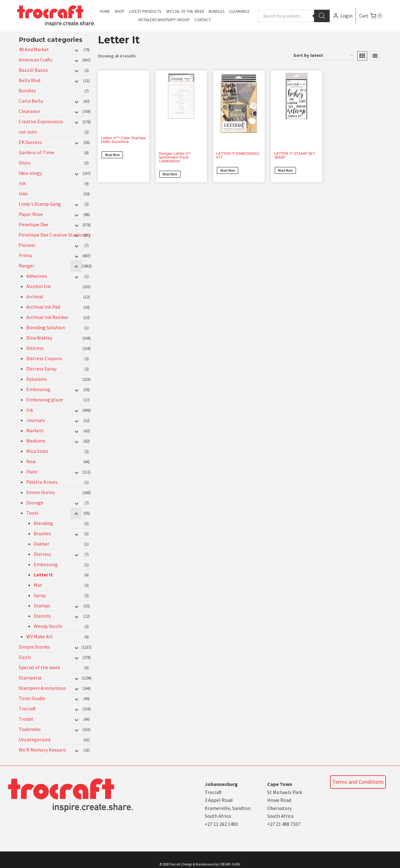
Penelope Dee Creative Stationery (55, 235)
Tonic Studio (32, 698)
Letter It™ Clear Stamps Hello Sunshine (123, 140)
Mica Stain (37, 451)
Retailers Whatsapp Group (164, 20)
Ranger (27, 266)
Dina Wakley (39, 338)
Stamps (42, 606)
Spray (40, 595)
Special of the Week (185, 11)
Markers (35, 430)
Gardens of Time (36, 152)
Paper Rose (31, 214)
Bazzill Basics (33, 70)
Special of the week (39, 667)
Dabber (42, 544)
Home (105, 11)
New (31, 461)
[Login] (343, 16)
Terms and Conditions (358, 782)
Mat (38, 585)
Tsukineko (30, 729)
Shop (120, 11)
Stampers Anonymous (42, 688)
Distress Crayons (44, 358)
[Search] (322, 16)
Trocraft (27, 709)
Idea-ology (30, 173)
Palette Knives (42, 482)
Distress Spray (41, 369)
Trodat (26, 719)
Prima (25, 255)
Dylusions (37, 379)
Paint (32, 472)
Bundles (217, 11)
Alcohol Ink (38, 286)
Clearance (239, 11)
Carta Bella (31, 101)
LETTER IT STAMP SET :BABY (295, 155)
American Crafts (36, 60)
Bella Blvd (30, 80)
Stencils (42, 616)
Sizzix (25, 657)
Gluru (25, 163)
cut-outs (28, 132)
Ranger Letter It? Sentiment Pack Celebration (175, 157)
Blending (43, 523)
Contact (203, 20)
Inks (23, 194)
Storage (35, 503)
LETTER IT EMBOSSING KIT (238, 155)
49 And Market (34, 49)
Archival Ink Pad (43, 307)
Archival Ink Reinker (47, 317)
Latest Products (145, 11)
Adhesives (37, 276)
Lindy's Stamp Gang (40, 204)
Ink (22, 183)
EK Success (30, 142)
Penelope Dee (34, 224)
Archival (35, 297)
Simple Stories (34, 647)
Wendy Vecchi (48, 626)
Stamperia (30, 678)
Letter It (43, 575)
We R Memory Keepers (42, 750)
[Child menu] (76, 50)
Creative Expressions (41, 121)
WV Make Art (40, 636)
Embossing (38, 389)
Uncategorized (35, 739)
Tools (32, 513)
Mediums (36, 441)
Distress (35, 348)
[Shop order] (323, 56)
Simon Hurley (41, 492)
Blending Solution (46, 327)
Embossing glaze (45, 400)
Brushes (42, 533)
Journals (36, 420)
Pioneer (27, 245)
